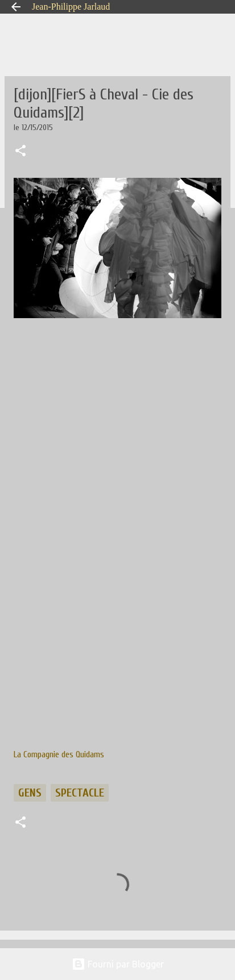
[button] (20, 152)
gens (30, 793)
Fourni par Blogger (118, 964)
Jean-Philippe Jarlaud (71, 7)
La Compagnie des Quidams (59, 754)
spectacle (80, 793)
